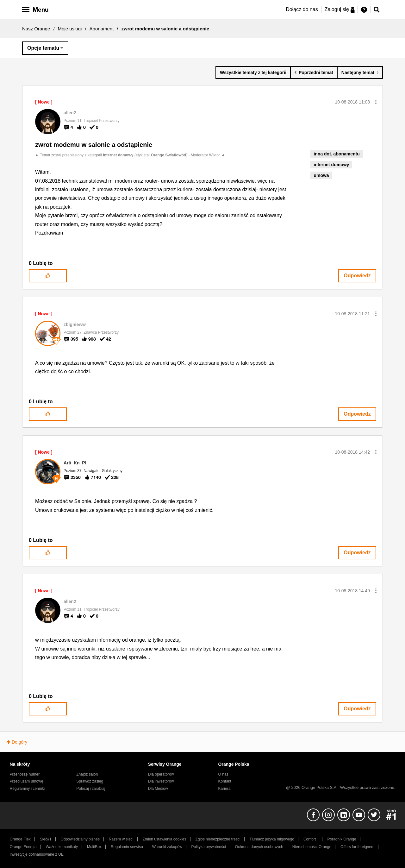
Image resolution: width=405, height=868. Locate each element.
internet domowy (331, 165)
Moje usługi (70, 29)
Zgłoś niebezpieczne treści (218, 839)
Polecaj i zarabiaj (91, 789)
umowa (321, 175)
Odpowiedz (357, 276)
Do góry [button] (19, 742)
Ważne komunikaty (62, 847)
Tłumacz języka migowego (272, 839)
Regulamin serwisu (127, 847)
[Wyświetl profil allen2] (70, 113)
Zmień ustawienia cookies (164, 839)
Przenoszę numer (25, 774)
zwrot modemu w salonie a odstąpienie (94, 145)
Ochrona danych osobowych (259, 847)
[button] (376, 102)
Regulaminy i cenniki (27, 789)
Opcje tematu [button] (43, 48)
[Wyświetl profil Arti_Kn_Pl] (75, 463)
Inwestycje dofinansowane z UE (37, 854)
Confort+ (311, 839)
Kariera (224, 789)
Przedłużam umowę (27, 781)
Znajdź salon (87, 774)
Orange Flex (20, 839)
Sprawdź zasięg (90, 781)
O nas (223, 774)
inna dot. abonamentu (336, 154)
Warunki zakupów (167, 847)
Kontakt (225, 781)
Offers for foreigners (357, 847)
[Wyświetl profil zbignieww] (75, 324)
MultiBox (94, 847)
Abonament (102, 29)
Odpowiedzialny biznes (80, 839)
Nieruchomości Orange (312, 847)
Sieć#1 (46, 839)
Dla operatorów (161, 774)
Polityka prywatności (209, 847)
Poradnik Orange (342, 839)
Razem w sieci (121, 839)
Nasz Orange (36, 29)
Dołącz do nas (302, 9)
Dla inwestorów (161, 781)
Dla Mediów (158, 789)
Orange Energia (23, 847)
